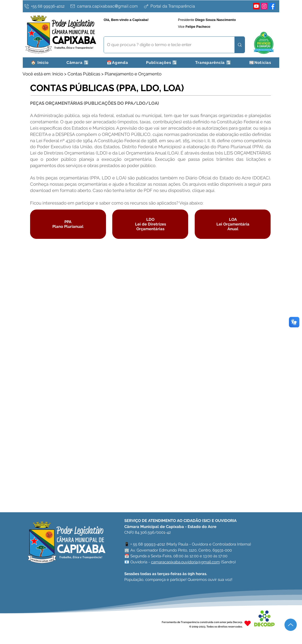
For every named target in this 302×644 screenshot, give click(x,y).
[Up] (291, 625)
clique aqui (203, 190)
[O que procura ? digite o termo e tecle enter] (165, 45)
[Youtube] (256, 6)
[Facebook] (272, 6)
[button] (78, 63)
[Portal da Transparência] (184, 6)
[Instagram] (264, 6)
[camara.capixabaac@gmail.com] (105, 6)
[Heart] (248, 623)
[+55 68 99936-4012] (46, 6)
